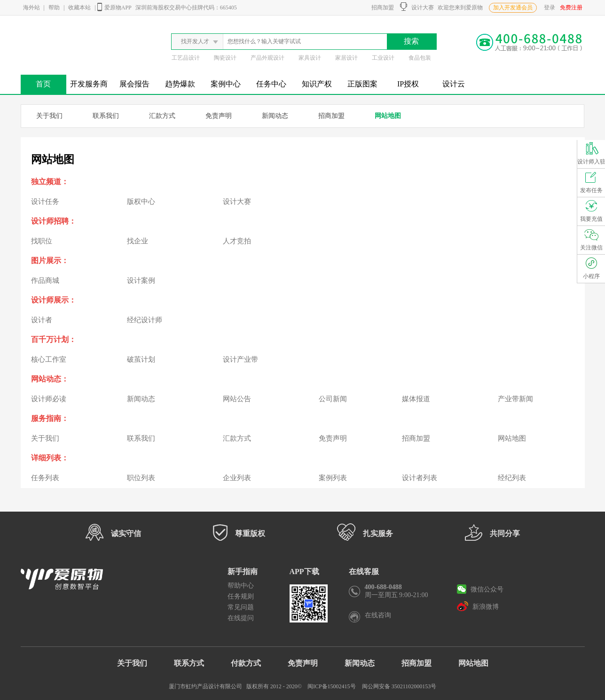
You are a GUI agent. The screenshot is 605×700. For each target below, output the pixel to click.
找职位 (42, 241)
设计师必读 (49, 399)
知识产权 (317, 84)
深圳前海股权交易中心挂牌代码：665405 (186, 8)
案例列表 (333, 478)
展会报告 (134, 84)
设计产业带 (240, 359)
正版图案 (362, 84)
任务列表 (45, 478)
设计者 (42, 320)
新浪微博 (478, 606)
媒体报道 (416, 399)
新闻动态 (275, 116)
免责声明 (219, 116)
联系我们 (106, 116)
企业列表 (237, 478)
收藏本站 (79, 8)
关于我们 (49, 116)
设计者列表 (420, 478)
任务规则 (241, 596)
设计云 (454, 84)
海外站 (31, 8)
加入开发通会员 (513, 8)
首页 (43, 84)
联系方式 (189, 663)
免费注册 (571, 8)
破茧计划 (141, 359)
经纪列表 (512, 478)
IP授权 (408, 84)
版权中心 (141, 202)
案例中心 (226, 84)
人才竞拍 (237, 241)
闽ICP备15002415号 (332, 686)
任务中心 (271, 84)
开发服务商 (89, 84)
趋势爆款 (180, 84)
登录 (550, 8)
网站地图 (388, 116)
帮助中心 (241, 586)
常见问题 (241, 607)
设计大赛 (417, 7)
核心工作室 (49, 359)
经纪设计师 (145, 320)
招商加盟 (381, 8)
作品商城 (45, 280)
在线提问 (241, 618)
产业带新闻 (515, 399)
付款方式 (246, 663)
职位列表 (141, 478)
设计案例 (141, 280)
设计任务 (45, 202)
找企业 (137, 241)
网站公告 (237, 399)
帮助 (54, 8)
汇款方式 (162, 116)
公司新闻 (333, 399)
